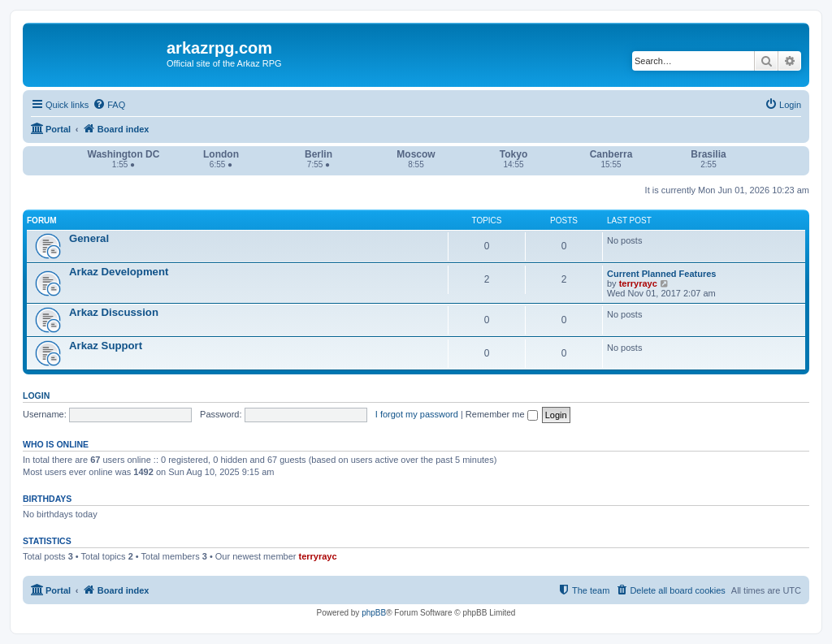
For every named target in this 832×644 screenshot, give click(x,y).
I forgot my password (417, 414)
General (89, 238)
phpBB (374, 613)
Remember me (502, 414)
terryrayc (638, 283)
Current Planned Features (661, 274)
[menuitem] (109, 105)
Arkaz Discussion (114, 312)
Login (36, 395)
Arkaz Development (119, 272)
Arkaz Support (106, 346)
